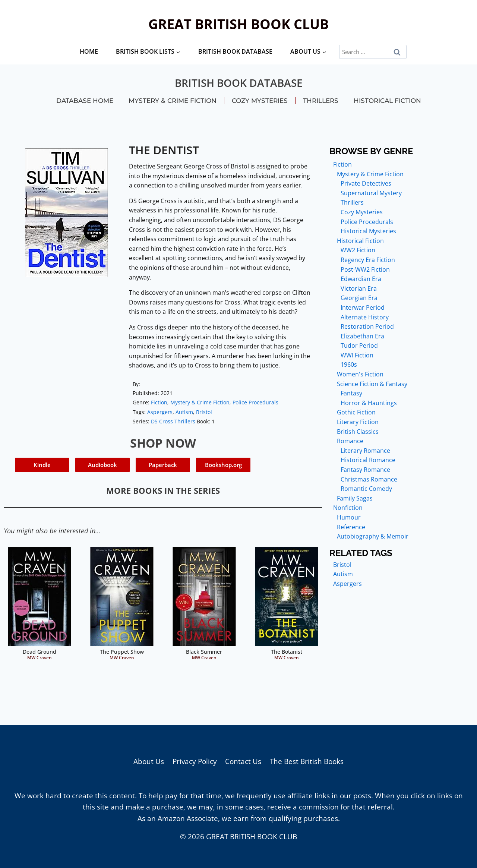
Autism (184, 412)
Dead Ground (40, 652)
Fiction (159, 402)
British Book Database (235, 51)
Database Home (85, 101)
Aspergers (160, 412)
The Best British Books (307, 761)
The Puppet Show (122, 652)
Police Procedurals (255, 402)
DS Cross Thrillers (173, 421)
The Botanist (287, 652)
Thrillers (321, 101)
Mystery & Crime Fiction (173, 101)
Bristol (204, 412)
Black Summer (204, 652)
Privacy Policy (195, 761)
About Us (149, 761)
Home (89, 51)
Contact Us (243, 761)
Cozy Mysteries (260, 101)
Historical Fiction (387, 101)
